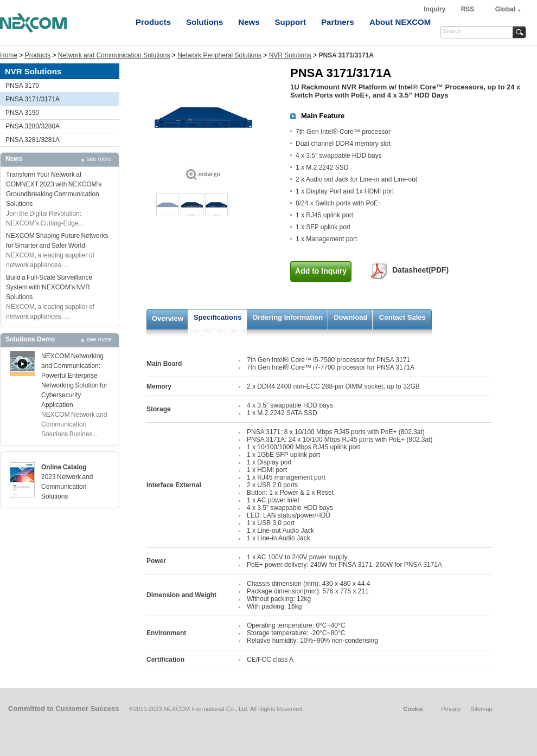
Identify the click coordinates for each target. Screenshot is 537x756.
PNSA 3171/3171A (33, 99)
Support (291, 22)
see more (99, 159)
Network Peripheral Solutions (219, 55)
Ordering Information (287, 317)
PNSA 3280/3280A (33, 126)
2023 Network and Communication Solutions (67, 487)
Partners (338, 22)
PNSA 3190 (22, 113)
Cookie (413, 709)
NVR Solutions (290, 55)
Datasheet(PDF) (420, 270)
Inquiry (435, 9)
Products (153, 22)
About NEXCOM (400, 22)
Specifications (218, 317)
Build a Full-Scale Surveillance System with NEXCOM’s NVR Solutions (49, 287)
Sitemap (481, 709)
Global (505, 9)
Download (350, 317)
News (249, 22)
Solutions (204, 22)
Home (9, 55)
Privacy (451, 709)
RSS (468, 9)
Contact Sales (402, 317)
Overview (168, 318)
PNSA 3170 (22, 86)
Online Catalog (64, 467)
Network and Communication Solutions (114, 55)
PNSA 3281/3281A (33, 140)
